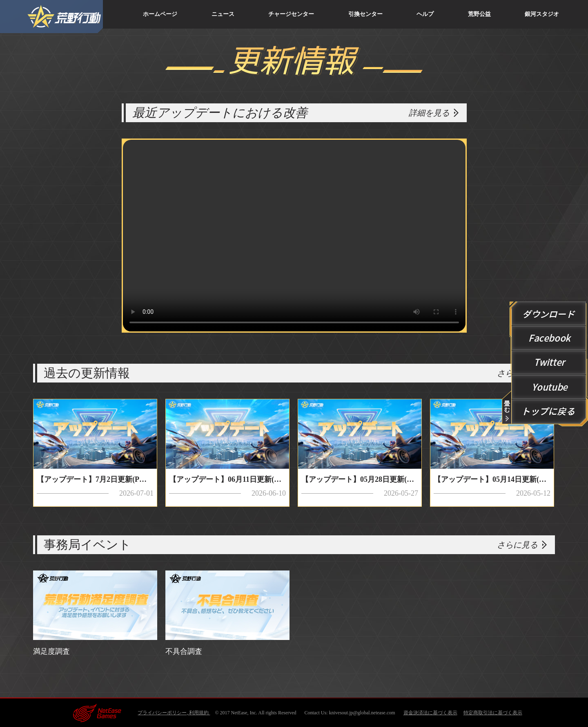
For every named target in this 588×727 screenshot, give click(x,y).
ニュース (223, 14)
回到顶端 (549, 412)
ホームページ (160, 14)
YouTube (549, 387)
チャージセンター (291, 14)
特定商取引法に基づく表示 (493, 713)
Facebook (549, 338)
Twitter (549, 363)
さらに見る (517, 545)
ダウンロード (549, 314)
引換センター (365, 14)
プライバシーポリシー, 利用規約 (174, 713)
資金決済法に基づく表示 (430, 713)
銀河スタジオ (542, 14)
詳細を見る (429, 113)
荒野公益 (479, 14)
